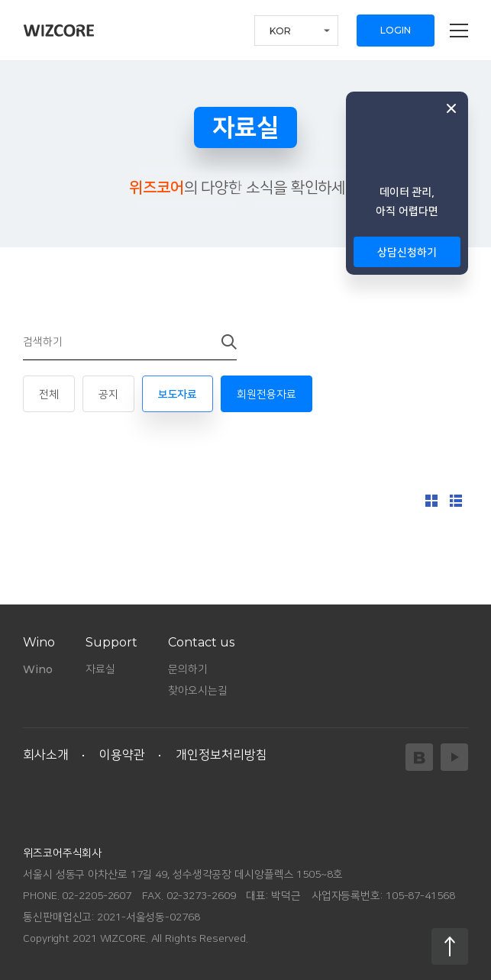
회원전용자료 (266, 394)
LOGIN (396, 30)
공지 (108, 394)
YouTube (454, 757)
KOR (280, 31)
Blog (419, 757)
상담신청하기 (407, 253)
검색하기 (219, 342)
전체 (49, 394)
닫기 (451, 108)
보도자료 (178, 395)
